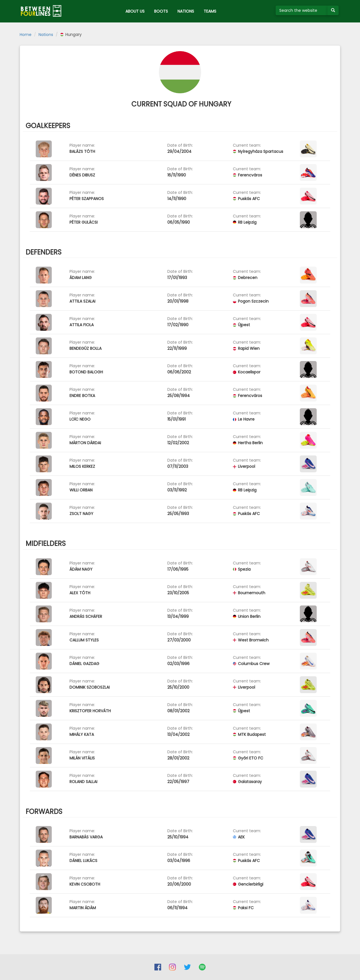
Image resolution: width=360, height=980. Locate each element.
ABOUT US (135, 11)
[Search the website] (302, 10)
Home (26, 35)
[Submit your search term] (333, 10)
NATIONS (186, 11)
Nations (46, 35)
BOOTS (161, 11)
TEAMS (210, 11)
